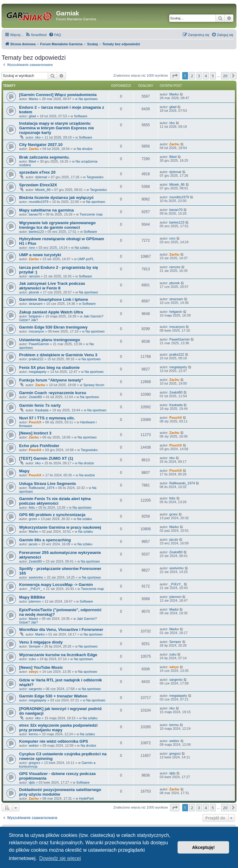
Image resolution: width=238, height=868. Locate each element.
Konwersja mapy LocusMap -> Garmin (56, 585)
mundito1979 (39, 202)
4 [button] (206, 76)
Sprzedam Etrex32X (38, 185)
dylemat (41, 177)
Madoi (33, 619)
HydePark (86, 798)
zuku (32, 659)
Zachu (34, 149)
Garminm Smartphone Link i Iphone (53, 299)
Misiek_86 (43, 190)
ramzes (34, 276)
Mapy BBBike (32, 597)
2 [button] (192, 76)
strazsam (36, 304)
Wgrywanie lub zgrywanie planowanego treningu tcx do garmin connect (57, 225)
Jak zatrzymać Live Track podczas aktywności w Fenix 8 (52, 286)
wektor (34, 745)
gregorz (34, 763)
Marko (33, 99)
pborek (34, 292)
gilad (32, 116)
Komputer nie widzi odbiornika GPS (53, 741)
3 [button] (199, 76)
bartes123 (36, 232)
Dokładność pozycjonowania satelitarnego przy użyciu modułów (60, 792)
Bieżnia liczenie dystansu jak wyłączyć (56, 198)
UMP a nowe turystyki (40, 255)
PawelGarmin (39, 344)
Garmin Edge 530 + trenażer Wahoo (53, 696)
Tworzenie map (91, 214)
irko (38, 137)
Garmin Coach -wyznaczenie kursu (53, 393)
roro (32, 248)
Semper (35, 646)
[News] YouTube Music (41, 667)
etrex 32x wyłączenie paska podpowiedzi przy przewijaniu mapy (58, 728)
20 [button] (225, 76)
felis (32, 507)
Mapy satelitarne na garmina (46, 210)
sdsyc (33, 672)
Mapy (24, 471)
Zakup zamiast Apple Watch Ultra (51, 312)
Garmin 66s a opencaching (45, 540)
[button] (175, 76)
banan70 (35, 214)
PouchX (35, 422)
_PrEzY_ (35, 589)
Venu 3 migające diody (41, 642)
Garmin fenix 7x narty (40, 405)
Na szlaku (82, 248)
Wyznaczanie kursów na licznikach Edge (58, 655)
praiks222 (36, 359)
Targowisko (95, 177)
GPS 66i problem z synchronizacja (52, 515)
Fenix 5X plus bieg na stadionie (49, 367)
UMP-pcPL (86, 259)
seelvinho (36, 577)
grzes (33, 519)
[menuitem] (36, 35)
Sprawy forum (94, 385)
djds (32, 782)
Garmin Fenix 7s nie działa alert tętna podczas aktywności (55, 501)
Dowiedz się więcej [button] (60, 858)
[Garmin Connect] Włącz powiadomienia (58, 95)
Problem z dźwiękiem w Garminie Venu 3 (58, 355)
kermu (33, 734)
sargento (35, 689)
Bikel (32, 161)
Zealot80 (35, 397)
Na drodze (85, 149)
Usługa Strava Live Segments (48, 484)
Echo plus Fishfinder (39, 446)
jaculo (33, 544)
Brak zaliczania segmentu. (44, 157)
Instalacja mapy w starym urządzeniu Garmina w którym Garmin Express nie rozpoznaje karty (57, 128)
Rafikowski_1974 (41, 488)
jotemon (35, 601)
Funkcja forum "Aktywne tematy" (51, 380)
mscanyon (36, 331)
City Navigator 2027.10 (41, 145)
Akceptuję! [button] (203, 847)
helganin (35, 316)
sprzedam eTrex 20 (37, 172)
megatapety (37, 372)
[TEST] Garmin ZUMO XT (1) (46, 458)
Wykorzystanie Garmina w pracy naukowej (60, 527)
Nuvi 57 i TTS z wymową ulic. (47, 418)
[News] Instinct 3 (35, 433)
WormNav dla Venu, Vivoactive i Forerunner (61, 630)
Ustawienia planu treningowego (50, 340)
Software (81, 116)
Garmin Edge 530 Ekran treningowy (53, 327)
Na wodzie (87, 475)
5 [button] (213, 76)
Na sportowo (88, 99)
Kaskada (42, 410)
